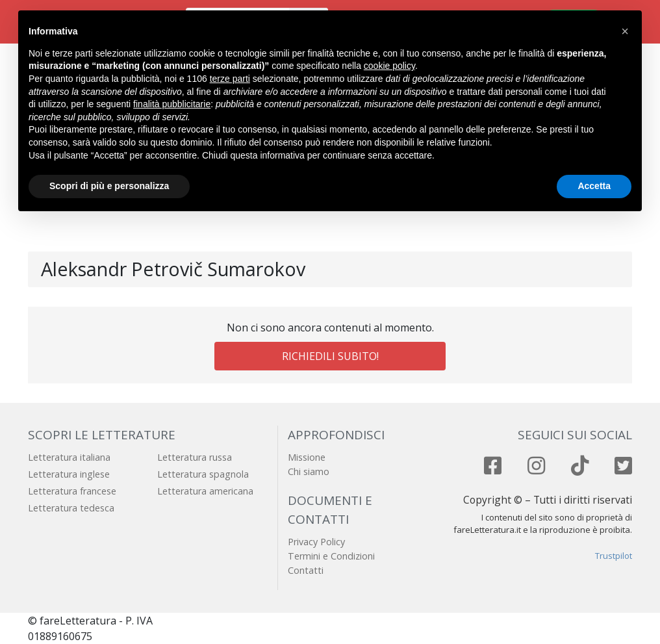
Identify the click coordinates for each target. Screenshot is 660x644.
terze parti (230, 79)
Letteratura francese (72, 491)
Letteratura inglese (69, 474)
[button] (625, 31)
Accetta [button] (594, 186)
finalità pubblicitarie (172, 104)
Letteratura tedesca (71, 508)
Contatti (306, 570)
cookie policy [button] (389, 66)
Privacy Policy (316, 542)
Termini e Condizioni (331, 556)
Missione (307, 457)
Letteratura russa (195, 457)
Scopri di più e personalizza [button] (109, 186)
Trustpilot (614, 556)
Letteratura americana (205, 491)
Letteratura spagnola (203, 474)
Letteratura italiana (69, 457)
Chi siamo (309, 471)
